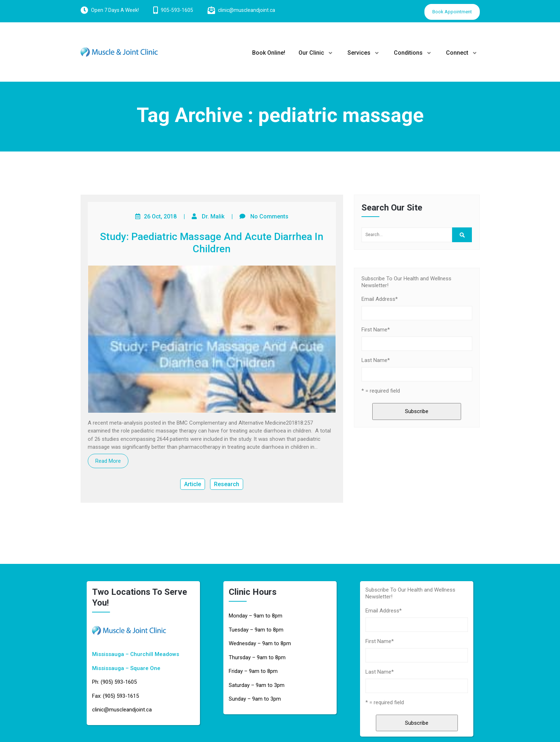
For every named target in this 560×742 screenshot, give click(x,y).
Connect (457, 53)
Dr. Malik (213, 216)
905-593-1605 (177, 10)
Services (359, 53)
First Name (376, 330)
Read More (108, 461)
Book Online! (269, 53)
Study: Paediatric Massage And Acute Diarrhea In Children (212, 243)
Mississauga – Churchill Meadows (136, 654)
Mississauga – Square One (126, 668)
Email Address (380, 299)
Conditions (408, 53)
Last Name (376, 360)
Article (193, 484)
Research (227, 484)
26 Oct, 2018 (160, 216)
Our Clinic (311, 53)
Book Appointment (452, 12)
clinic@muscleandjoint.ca (247, 10)
